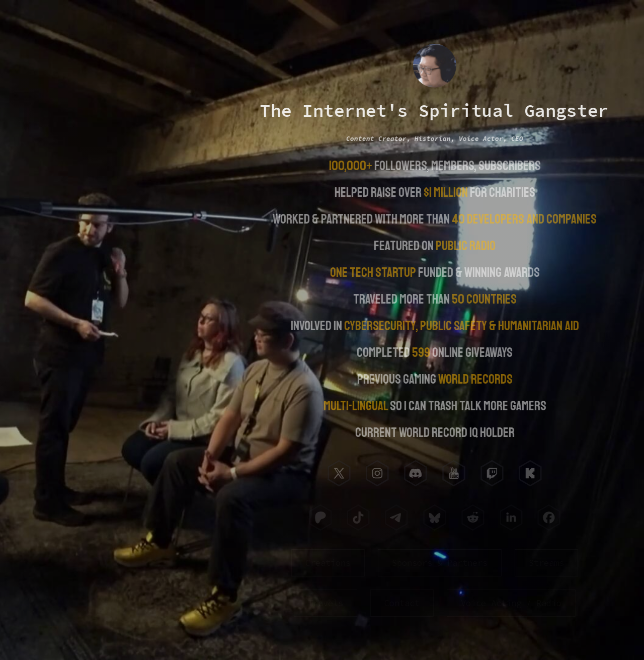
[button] (338, 473)
